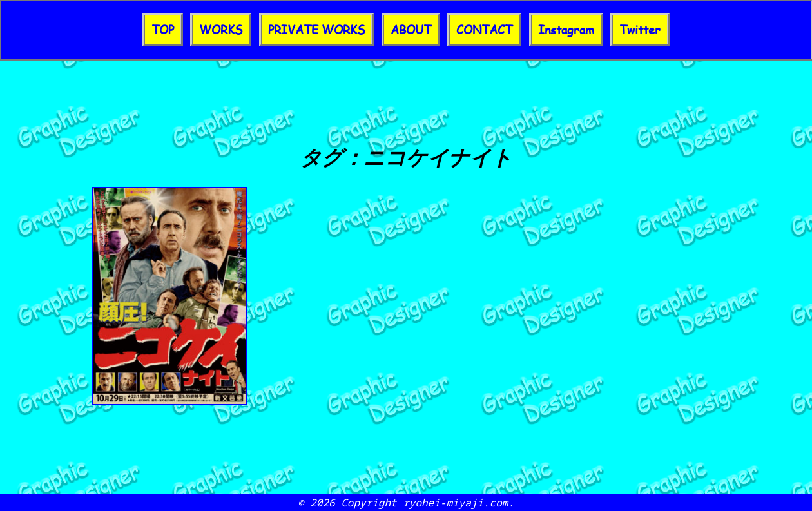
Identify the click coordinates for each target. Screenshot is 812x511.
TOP (163, 30)
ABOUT (411, 30)
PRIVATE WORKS (316, 30)
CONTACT (484, 30)
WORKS (221, 30)
